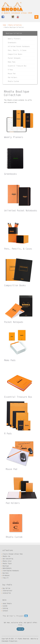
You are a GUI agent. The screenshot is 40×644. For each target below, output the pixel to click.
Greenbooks (12, 43)
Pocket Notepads (14, 58)
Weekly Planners (14, 39)
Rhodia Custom (13, 81)
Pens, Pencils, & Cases (17, 50)
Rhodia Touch (7, 564)
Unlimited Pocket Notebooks (19, 47)
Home (4, 25)
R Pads (10, 70)
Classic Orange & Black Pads (13, 554)
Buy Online (6, 588)
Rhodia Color (7, 561)
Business (6, 573)
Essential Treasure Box (17, 66)
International (7, 591)
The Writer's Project (15, 616)
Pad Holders (12, 78)
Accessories (7, 593)
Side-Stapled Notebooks (11, 571)
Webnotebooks (7, 568)
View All (6, 578)
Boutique (6, 566)
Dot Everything (8, 559)
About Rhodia (7, 604)
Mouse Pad (12, 74)
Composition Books (15, 54)
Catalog (5, 608)
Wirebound (6, 576)
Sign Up (20, 629)
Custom (5, 606)
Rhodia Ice (6, 556)
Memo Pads (12, 62)
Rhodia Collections (15, 25)
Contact (5, 611)
